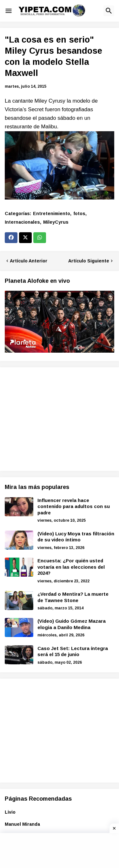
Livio (10, 812)
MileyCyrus (56, 222)
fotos (79, 214)
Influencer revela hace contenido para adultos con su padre (74, 506)
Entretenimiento (52, 214)
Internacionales (22, 222)
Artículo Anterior (29, 261)
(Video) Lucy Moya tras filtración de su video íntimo (76, 537)
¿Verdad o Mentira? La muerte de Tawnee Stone (73, 597)
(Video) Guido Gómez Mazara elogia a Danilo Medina (72, 624)
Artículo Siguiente (89, 261)
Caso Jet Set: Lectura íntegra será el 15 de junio (73, 651)
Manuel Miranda (22, 824)
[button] (9, 11)
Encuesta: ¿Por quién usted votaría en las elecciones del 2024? (71, 567)
